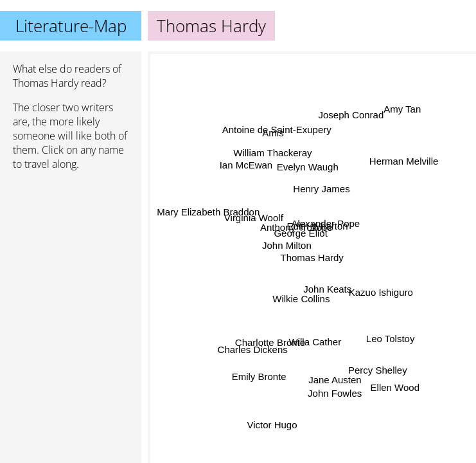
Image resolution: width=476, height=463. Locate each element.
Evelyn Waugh (308, 166)
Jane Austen (339, 375)
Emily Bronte (259, 377)
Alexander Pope (325, 232)
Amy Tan (401, 108)
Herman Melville (405, 161)
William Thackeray (273, 152)
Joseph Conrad (351, 115)
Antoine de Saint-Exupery (277, 130)
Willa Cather (315, 342)
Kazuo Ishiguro (381, 291)
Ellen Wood (393, 391)
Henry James (321, 188)
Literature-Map (71, 26)
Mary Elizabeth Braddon (207, 214)
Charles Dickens (251, 348)
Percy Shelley (375, 373)
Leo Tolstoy (392, 336)
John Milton (286, 247)
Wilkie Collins (301, 299)
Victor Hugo (273, 425)
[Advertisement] (71, 249)
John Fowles (333, 393)
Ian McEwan (246, 164)
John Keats (327, 289)
